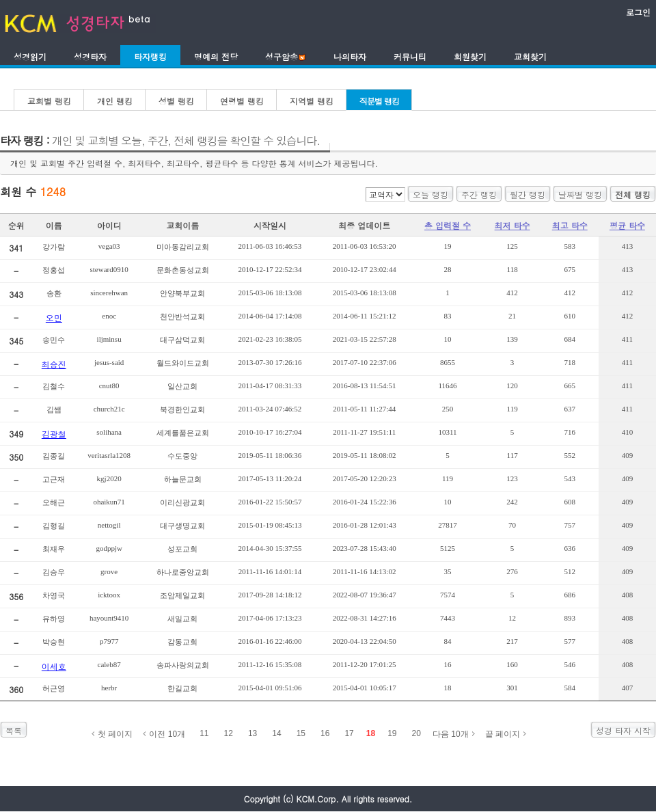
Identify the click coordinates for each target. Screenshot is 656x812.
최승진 (54, 364)
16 (325, 733)
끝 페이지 (503, 734)
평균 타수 (627, 225)
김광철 (54, 434)
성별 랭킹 (176, 101)
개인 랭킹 (115, 101)
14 (276, 733)
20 (416, 733)
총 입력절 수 (448, 225)
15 (301, 733)
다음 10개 (451, 734)
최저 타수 (512, 225)
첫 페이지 (115, 734)
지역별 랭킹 (312, 101)
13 (252, 733)
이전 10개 (167, 734)
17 (349, 733)
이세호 (54, 666)
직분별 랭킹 (379, 101)
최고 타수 (570, 225)
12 (229, 733)
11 (204, 733)
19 (392, 733)
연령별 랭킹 (242, 101)
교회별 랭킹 (49, 101)
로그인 (638, 12)
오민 (54, 317)
